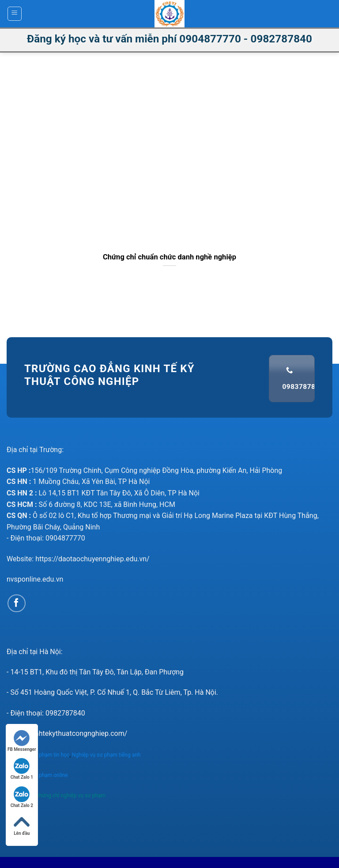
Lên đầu (22, 825)
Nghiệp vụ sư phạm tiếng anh (107, 755)
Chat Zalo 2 (22, 797)
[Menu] (15, 14)
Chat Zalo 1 (22, 769)
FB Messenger (22, 741)
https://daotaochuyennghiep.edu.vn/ (92, 559)
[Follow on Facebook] (17, 603)
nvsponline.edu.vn (35, 579)
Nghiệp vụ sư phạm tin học (38, 755)
